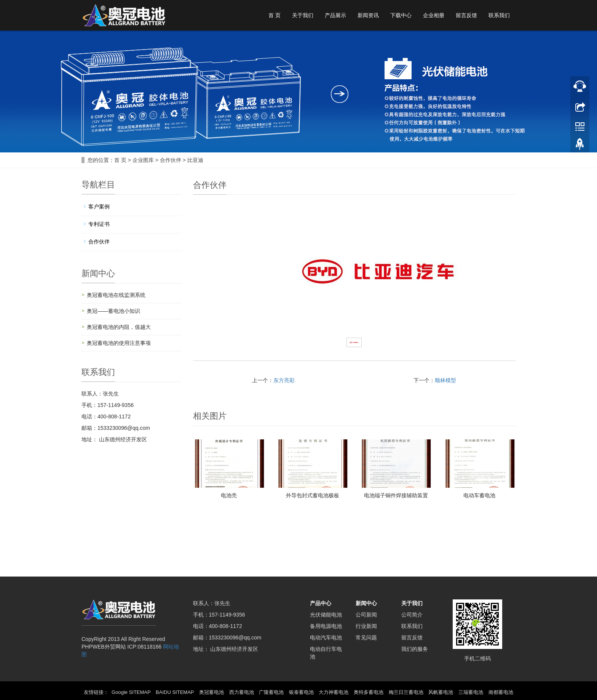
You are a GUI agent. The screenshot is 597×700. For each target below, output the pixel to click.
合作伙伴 (171, 160)
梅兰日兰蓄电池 (406, 692)
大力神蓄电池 (334, 692)
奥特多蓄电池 (369, 692)
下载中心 (401, 15)
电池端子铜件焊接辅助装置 (396, 495)
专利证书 (99, 224)
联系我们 (499, 15)
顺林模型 (445, 380)
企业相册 (434, 15)
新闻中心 (366, 603)
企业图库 (143, 160)
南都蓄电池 (501, 692)
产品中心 (321, 603)
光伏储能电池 (326, 615)
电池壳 (229, 495)
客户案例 (99, 207)
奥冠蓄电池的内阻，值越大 (119, 327)
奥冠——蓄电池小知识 (113, 311)
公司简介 (412, 615)
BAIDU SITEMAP (175, 692)
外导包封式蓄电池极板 (313, 495)
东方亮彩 (284, 380)
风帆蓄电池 (441, 692)
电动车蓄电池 (479, 495)
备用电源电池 (326, 626)
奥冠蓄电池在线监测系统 (116, 295)
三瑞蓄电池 (471, 692)
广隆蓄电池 (271, 692)
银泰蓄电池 (301, 692)
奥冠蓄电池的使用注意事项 (119, 343)
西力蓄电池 (242, 692)
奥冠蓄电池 (212, 692)
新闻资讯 (368, 15)
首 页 (275, 15)
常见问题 (366, 638)
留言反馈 (466, 15)
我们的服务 (415, 649)
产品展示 (335, 15)
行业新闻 (366, 626)
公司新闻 (366, 615)
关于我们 (303, 15)
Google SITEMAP (131, 692)
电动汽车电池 (326, 638)
